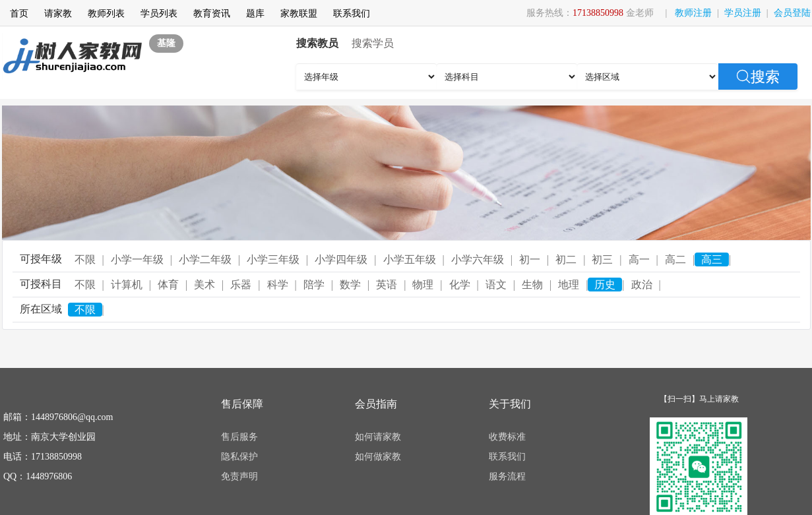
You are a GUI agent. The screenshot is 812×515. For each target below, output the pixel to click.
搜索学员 (373, 43)
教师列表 (106, 14)
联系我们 (352, 14)
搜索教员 (317, 43)
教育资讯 (212, 14)
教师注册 (693, 13)
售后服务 (239, 437)
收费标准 (507, 437)
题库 (255, 14)
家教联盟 (299, 14)
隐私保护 (239, 457)
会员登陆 (792, 13)
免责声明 (239, 476)
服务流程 (507, 476)
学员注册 (743, 13)
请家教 (58, 14)
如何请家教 (378, 437)
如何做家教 (378, 457)
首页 (19, 14)
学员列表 (159, 14)
